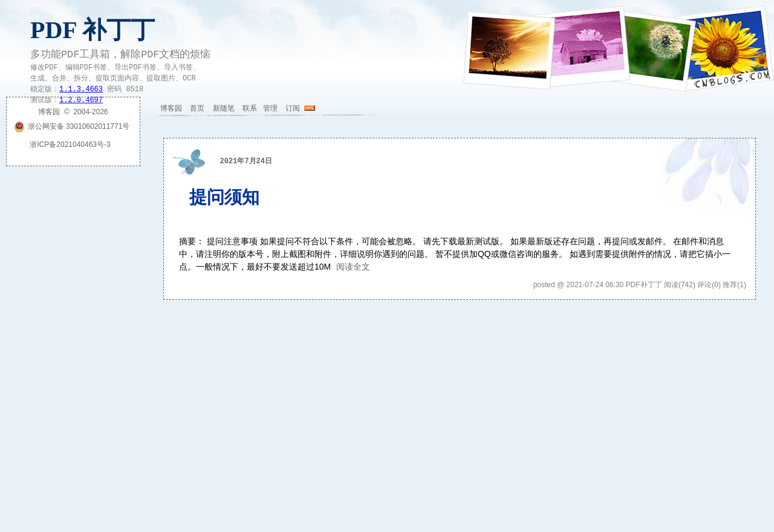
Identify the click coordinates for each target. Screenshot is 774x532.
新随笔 (224, 108)
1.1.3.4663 (81, 89)
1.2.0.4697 (81, 100)
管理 (270, 108)
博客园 (171, 108)
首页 (197, 108)
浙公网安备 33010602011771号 (72, 126)
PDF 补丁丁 (93, 30)
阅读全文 (353, 267)
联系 (250, 108)
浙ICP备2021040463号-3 (70, 144)
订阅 (293, 108)
